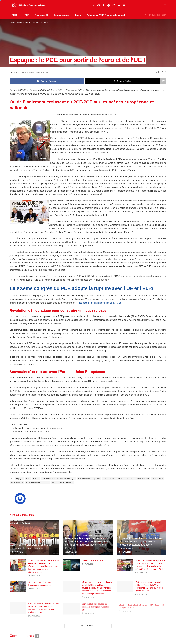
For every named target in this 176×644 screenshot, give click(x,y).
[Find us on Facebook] (89, 5)
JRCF (26, 15)
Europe (36, 479)
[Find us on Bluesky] (124, 5)
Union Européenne (65, 483)
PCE (105, 479)
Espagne (20, 479)
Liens (78, 15)
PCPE (112, 479)
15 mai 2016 (15, 72)
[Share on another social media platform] (163, 81)
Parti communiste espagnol (89, 479)
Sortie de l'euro (143, 479)
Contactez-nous (62, 15)
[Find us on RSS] (104, 5)
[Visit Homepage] (28, 6)
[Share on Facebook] (47, 81)
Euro (28, 479)
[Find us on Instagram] (114, 5)
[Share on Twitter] (122, 81)
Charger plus (88, 626)
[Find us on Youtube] (99, 5)
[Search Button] (165, 6)
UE (53, 483)
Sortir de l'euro (17, 483)
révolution (130, 479)
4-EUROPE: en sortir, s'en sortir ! (37, 23)
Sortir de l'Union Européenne (38, 483)
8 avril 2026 (141, 573)
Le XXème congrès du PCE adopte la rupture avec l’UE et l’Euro (81, 288)
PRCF (15, 15)
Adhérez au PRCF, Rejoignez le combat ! (106, 15)
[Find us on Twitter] (94, 5)
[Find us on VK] (119, 5)
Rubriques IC (41, 15)
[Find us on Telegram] (109, 5)
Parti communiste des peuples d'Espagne (59, 479)
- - (32, 495)
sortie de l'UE (157, 479)
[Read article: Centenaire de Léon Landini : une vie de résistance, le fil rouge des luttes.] (34, 537)
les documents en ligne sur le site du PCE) (100, 303)
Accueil (12, 23)
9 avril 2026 (18, 552)
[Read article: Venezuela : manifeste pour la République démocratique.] (18, 588)
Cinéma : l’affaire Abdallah (93, 560)
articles (20, 23)
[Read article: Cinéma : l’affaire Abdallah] (71, 565)
